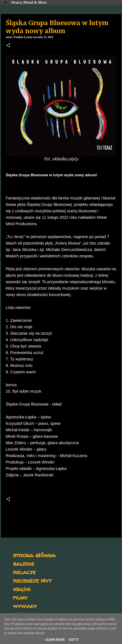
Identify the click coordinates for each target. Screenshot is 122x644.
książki (22, 589)
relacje (24, 572)
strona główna (34, 555)
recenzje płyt (32, 580)
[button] (8, 46)
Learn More (55, 640)
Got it (74, 640)
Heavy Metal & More (29, 2)
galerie (24, 563)
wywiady (25, 606)
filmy (20, 597)
